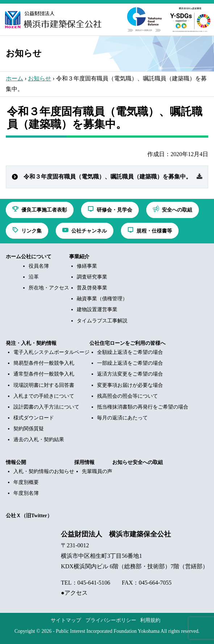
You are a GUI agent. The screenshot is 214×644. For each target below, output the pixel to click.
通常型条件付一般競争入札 (44, 374)
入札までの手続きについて (44, 396)
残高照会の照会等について (127, 396)
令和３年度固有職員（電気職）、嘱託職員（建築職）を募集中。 (108, 177)
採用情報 (84, 462)
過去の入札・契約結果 (39, 440)
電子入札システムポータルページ (51, 352)
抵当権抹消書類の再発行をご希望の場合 (143, 407)
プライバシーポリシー (111, 620)
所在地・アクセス (49, 288)
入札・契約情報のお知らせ (44, 471)
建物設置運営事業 (97, 310)
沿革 (34, 277)
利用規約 (150, 620)
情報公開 (16, 462)
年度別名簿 (26, 493)
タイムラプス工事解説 (102, 321)
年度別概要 (26, 482)
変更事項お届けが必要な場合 (130, 385)
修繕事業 (87, 266)
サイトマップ (66, 620)
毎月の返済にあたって (122, 418)
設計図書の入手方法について (46, 407)
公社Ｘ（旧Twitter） (29, 516)
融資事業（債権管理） (102, 299)
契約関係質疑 (29, 429)
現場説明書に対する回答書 (44, 385)
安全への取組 (148, 462)
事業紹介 (79, 257)
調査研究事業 (92, 277)
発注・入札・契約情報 (31, 343)
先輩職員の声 (97, 471)
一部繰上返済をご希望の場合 (130, 363)
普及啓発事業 (92, 288)
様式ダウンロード (34, 418)
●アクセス (74, 593)
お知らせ (39, 78)
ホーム (14, 78)
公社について (36, 257)
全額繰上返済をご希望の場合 (130, 352)
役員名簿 (39, 266)
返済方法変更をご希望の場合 (130, 374)
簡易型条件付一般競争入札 (44, 363)
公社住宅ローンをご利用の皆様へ (127, 343)
